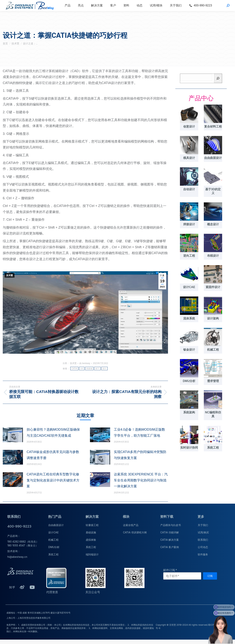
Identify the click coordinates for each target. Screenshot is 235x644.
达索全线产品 (131, 525)
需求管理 (213, 381)
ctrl (82, 369)
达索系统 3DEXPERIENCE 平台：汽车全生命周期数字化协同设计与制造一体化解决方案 (141, 480)
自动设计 (189, 189)
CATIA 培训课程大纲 (135, 532)
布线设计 (213, 256)
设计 (105, 369)
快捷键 (89, 369)
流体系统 (189, 318)
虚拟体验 (91, 540)
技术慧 (10, 275)
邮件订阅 (169, 570)
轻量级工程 (92, 525)
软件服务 (203, 554)
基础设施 (91, 532)
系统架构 (189, 412)
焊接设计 (189, 224)
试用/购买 (203, 532)
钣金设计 (189, 350)
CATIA (74, 369)
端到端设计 (92, 554)
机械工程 (213, 350)
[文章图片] (13, 435)
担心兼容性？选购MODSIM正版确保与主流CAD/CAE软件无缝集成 (53, 432)
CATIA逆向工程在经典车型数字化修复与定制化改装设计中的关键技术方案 (53, 480)
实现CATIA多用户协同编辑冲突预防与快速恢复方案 (140, 455)
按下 (97, 369)
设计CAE (189, 287)
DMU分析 (189, 381)
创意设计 (189, 127)
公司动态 (203, 547)
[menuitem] (68, 6)
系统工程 (213, 448)
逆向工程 (189, 256)
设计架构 (213, 318)
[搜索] (218, 78)
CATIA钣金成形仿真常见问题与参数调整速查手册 (53, 455)
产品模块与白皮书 (171, 525)
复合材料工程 (213, 127)
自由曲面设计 (213, 158)
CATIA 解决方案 (170, 540)
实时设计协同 (189, 448)
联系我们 (203, 540)
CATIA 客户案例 (170, 547)
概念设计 (213, 224)
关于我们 (203, 525)
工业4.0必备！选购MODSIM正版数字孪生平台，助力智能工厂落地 (139, 432)
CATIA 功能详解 (170, 532)
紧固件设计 (213, 287)
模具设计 (189, 158)
